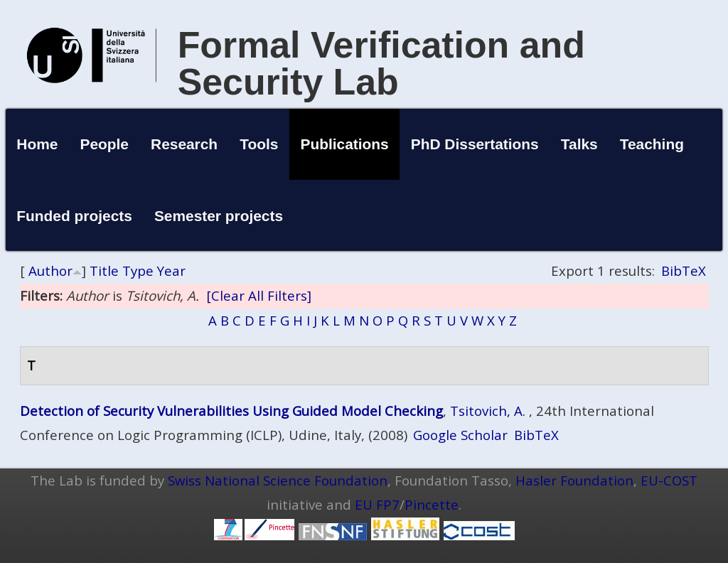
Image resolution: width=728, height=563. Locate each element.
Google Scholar (460, 435)
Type (138, 270)
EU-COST (669, 480)
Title (104, 270)
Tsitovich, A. (488, 411)
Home (37, 144)
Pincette (432, 504)
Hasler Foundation (574, 480)
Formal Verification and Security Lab (381, 63)
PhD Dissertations (475, 144)
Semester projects (219, 216)
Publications (344, 144)
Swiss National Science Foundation (278, 480)
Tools (259, 144)
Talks (579, 144)
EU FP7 (377, 504)
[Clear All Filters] (259, 295)
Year (171, 270)
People (104, 144)
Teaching (652, 144)
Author (50, 270)
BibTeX (684, 270)
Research (184, 144)
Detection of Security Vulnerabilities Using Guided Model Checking (231, 411)
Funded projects (74, 216)
